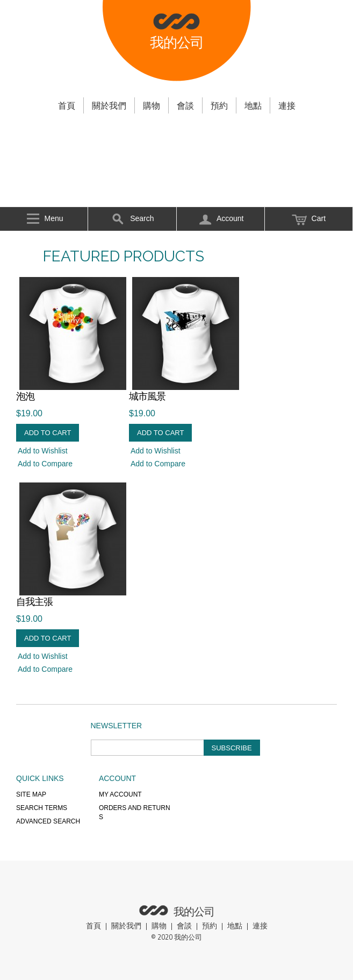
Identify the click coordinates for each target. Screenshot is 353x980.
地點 (253, 105)
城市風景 (147, 396)
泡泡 (25, 396)
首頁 (67, 105)
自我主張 (34, 602)
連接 (287, 105)
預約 (219, 105)
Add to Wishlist (43, 451)
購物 (152, 105)
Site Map (31, 794)
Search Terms (42, 808)
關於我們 (109, 105)
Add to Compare (45, 464)
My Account (120, 794)
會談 (185, 105)
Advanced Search (48, 821)
